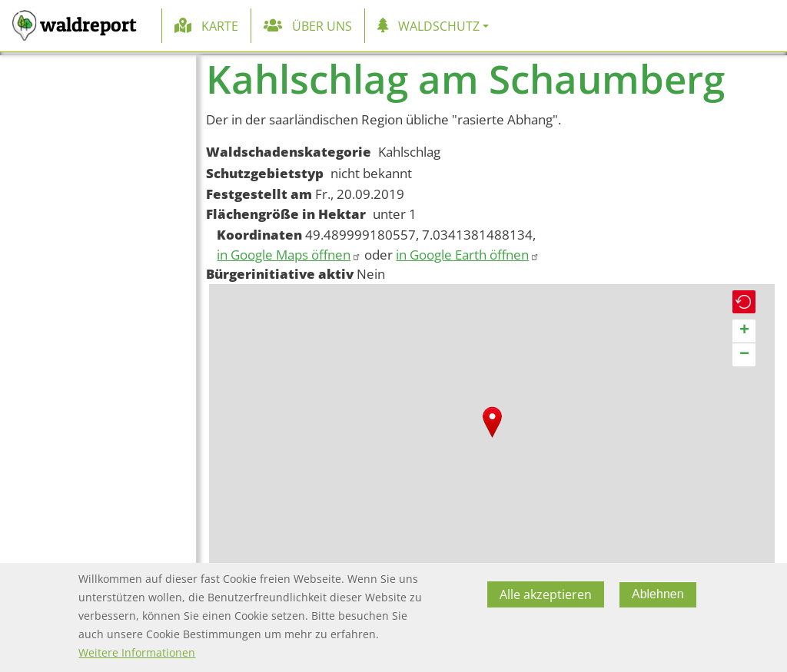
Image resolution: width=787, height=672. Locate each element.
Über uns (322, 26)
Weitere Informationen (137, 652)
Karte (220, 26)
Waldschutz (439, 26)
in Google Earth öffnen (468, 255)
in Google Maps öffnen (289, 255)
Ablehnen (658, 594)
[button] (492, 422)
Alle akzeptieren (546, 594)
